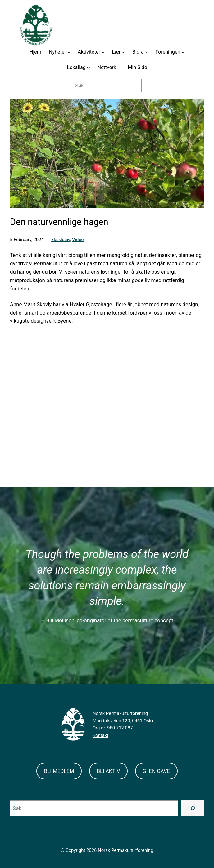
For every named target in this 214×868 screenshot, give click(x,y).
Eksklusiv (61, 240)
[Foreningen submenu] (183, 52)
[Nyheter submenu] (69, 52)
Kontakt (100, 735)
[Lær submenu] (123, 52)
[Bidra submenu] (147, 52)
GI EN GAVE (156, 771)
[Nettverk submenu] (119, 68)
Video (78, 240)
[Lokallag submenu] (89, 68)
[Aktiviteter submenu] (103, 52)
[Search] (193, 808)
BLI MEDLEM (59, 771)
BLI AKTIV (108, 771)
